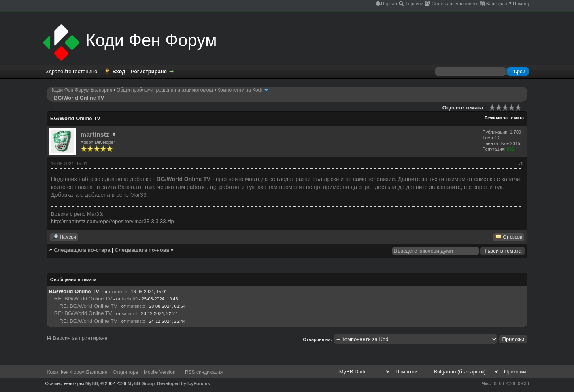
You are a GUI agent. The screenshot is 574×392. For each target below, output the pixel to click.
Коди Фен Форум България (82, 90)
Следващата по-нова (142, 250)
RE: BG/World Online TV (83, 299)
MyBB (92, 383)
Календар (496, 3)
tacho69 (130, 299)
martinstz (95, 135)
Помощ (520, 3)
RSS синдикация (204, 372)
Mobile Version (160, 372)
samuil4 (130, 313)
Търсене (413, 3)
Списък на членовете (454, 3)
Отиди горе (126, 372)
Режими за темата (504, 118)
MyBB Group (141, 383)
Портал (389, 3)
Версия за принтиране (77, 338)
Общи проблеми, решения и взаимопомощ (165, 90)
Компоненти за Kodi (240, 90)
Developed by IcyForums (183, 383)
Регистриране (149, 71)
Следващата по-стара (82, 250)
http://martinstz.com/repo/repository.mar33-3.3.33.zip (113, 221)
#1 (521, 164)
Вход (119, 71)
